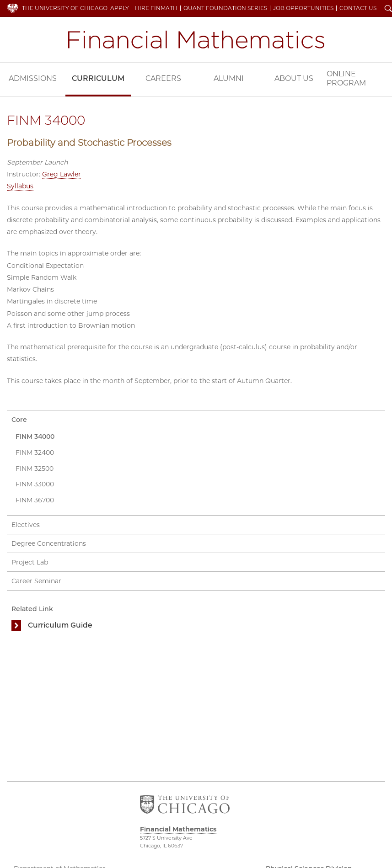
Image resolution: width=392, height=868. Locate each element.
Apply (120, 8)
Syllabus (20, 186)
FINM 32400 (35, 453)
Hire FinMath (156, 8)
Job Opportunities (303, 8)
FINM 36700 (35, 500)
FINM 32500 (35, 469)
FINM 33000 (35, 484)
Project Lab (30, 562)
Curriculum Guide (60, 625)
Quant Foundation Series (225, 8)
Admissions (33, 78)
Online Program (346, 78)
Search (388, 9)
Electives (26, 525)
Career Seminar (36, 581)
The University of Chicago (65, 8)
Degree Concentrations (49, 543)
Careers (163, 78)
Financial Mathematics (196, 40)
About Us (294, 78)
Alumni (229, 78)
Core (19, 420)
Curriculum (98, 78)
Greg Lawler (62, 174)
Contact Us (358, 8)
